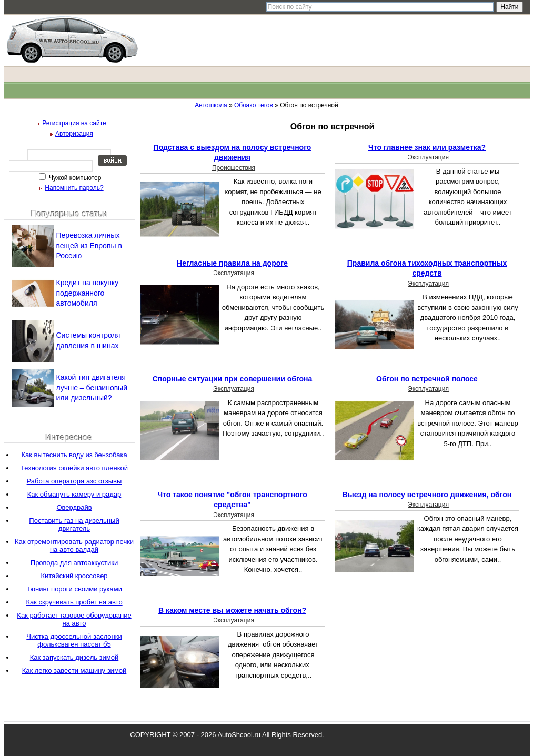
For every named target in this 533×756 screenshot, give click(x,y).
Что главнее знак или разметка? (427, 147)
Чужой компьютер (74, 178)
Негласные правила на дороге (232, 263)
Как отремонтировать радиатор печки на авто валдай (74, 546)
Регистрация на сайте (74, 123)
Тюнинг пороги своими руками (74, 589)
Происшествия (234, 168)
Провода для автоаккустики (74, 563)
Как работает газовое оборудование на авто (74, 619)
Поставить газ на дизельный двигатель (74, 525)
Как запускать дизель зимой (74, 657)
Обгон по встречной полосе (427, 379)
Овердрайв (74, 507)
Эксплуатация (428, 157)
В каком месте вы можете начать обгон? (232, 610)
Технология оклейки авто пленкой (74, 468)
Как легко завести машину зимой (74, 671)
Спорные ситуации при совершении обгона (233, 379)
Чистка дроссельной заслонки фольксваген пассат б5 (74, 640)
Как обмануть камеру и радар (74, 494)
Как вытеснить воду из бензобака (74, 455)
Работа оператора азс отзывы (74, 481)
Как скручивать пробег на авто (74, 602)
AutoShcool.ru (239, 735)
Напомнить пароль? (74, 188)
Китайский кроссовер (74, 576)
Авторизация (74, 134)
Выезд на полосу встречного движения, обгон (427, 495)
